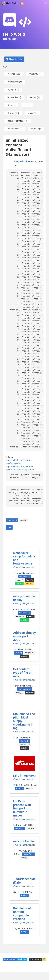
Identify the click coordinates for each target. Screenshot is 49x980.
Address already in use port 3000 (24, 636)
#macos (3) (19, 828)
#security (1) (35, 74)
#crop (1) (19, 788)
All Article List (14, 74)
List (9, 527)
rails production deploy (24, 598)
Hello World (9, 3)
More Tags (36, 129)
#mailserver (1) (15, 82)
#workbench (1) (15, 129)
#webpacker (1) (24, 577)
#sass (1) (29, 580)
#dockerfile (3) (14, 97)
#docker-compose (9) (18, 121)
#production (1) (24, 613)
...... (34, 573)
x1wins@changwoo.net (24, 567)
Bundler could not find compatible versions (23, 914)
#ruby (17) (19, 693)
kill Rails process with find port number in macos (22, 808)
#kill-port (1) (29, 653)
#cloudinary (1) (24, 745)
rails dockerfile (23, 841)
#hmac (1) (35, 97)
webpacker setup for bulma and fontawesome (24, 558)
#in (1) (27, 105)
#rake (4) (30, 616)
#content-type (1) (24, 689)
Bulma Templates (10, 959)
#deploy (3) (20, 616)
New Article (14, 59)
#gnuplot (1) (13, 90)
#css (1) (19, 584)
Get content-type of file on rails (23, 673)
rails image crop (24, 776)
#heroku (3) (25, 741)
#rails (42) (23, 520)
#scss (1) (20, 580)
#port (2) (19, 653)
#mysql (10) (13, 113)
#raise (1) (32, 113)
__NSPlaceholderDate (24, 881)
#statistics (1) (12, 520)
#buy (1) (11, 105)
